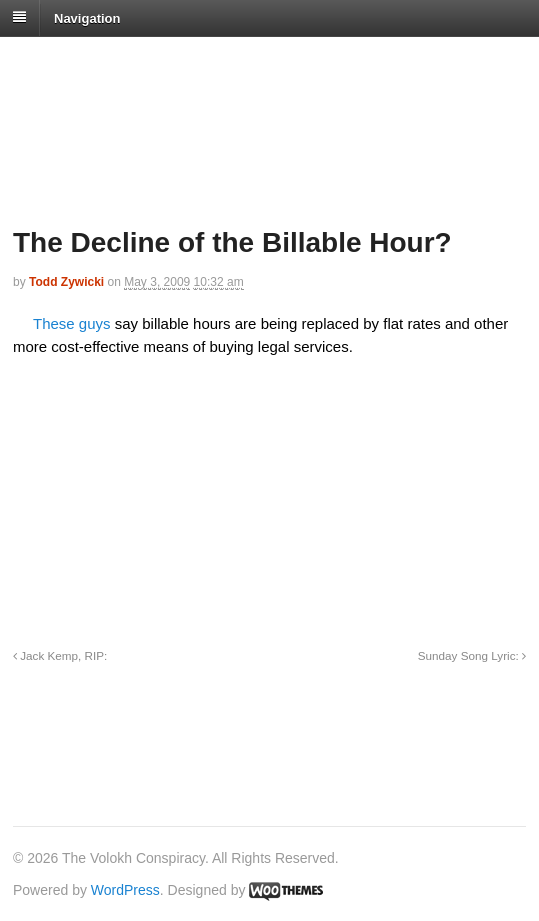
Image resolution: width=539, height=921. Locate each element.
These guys (72, 323)
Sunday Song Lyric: (472, 655)
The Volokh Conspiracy (154, 61)
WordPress (125, 890)
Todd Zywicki (66, 282)
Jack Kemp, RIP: (60, 655)
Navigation (87, 17)
